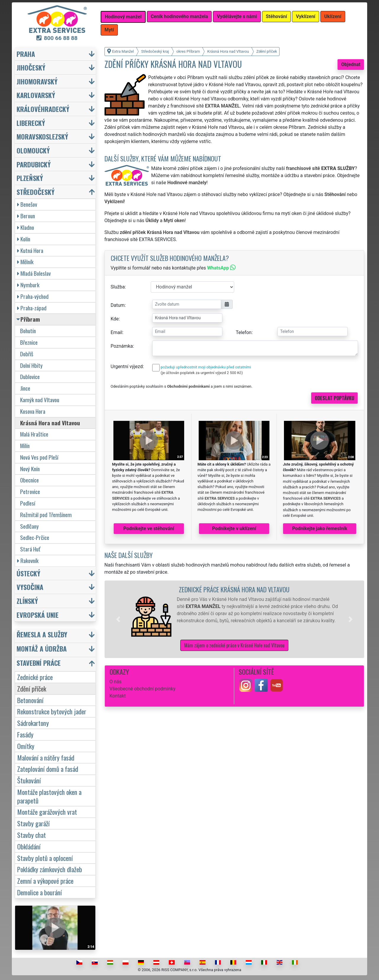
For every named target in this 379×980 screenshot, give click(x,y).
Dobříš (27, 354)
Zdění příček (32, 688)
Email (117, 332)
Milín (25, 446)
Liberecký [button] (31, 123)
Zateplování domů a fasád (48, 769)
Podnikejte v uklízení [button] (234, 529)
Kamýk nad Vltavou (40, 400)
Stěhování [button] (277, 16)
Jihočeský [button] (31, 67)
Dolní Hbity (31, 365)
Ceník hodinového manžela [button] (179, 16)
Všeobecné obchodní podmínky (143, 689)
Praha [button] (26, 54)
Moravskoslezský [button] (42, 136)
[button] (118, 619)
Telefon (244, 332)
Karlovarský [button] (36, 95)
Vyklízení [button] (306, 16)
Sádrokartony (33, 723)
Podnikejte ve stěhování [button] (149, 529)
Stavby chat (32, 835)
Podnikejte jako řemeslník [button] (320, 529)
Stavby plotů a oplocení (45, 858)
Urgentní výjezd (127, 367)
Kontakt (118, 696)
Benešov (27, 204)
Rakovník (28, 560)
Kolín (24, 239)
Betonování (30, 700)
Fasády (25, 734)
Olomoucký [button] (33, 150)
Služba (118, 287)
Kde (115, 319)
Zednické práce (35, 677)
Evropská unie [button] (38, 615)
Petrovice (30, 491)
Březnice (29, 342)
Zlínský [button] (27, 601)
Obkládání (29, 846)
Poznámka (122, 346)
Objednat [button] (351, 64)
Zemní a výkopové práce (45, 881)
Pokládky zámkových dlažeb (50, 869)
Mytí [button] (109, 30)
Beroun (26, 216)
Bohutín (28, 331)
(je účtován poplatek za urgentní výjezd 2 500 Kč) (202, 373)
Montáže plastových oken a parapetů (49, 796)
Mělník (25, 262)
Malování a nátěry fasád (46, 757)
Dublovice (30, 377)
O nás (116, 682)
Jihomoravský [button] (37, 81)
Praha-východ (33, 296)
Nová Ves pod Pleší (39, 457)
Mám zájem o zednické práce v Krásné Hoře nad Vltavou (234, 645)
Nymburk (28, 285)
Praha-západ (32, 308)
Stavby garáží (33, 823)
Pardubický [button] (34, 164)
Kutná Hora (30, 250)
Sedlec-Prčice (35, 537)
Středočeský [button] (36, 192)
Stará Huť (30, 549)
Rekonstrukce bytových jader (52, 711)
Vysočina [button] (30, 587)
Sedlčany (29, 526)
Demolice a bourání (40, 892)
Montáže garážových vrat (47, 812)
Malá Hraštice (34, 434)
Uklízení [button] (333, 16)
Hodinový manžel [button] (123, 17)
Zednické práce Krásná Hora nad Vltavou (234, 589)
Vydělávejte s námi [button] (237, 16)
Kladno (26, 227)
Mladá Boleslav (34, 273)
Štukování (29, 780)
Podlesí (28, 503)
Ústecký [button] (28, 573)
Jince (25, 388)
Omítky (26, 746)
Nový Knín (30, 469)
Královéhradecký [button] (43, 109)
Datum (118, 305)
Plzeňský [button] (30, 178)
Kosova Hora (33, 411)
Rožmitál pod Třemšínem (46, 515)
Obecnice (29, 480)
